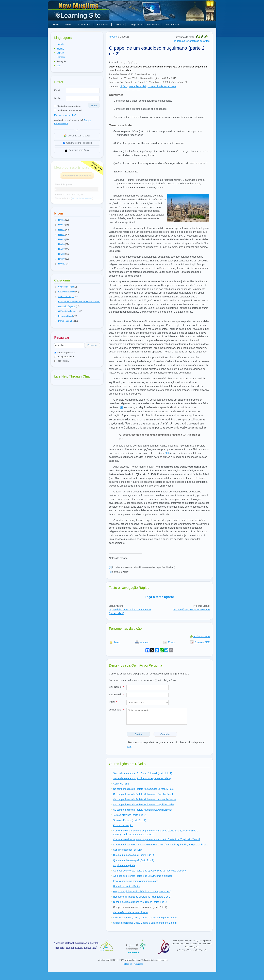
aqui (129, 746)
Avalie (115, 642)
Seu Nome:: (116, 687)
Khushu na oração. (123, 825)
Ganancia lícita (121, 784)
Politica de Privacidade (133, 964)
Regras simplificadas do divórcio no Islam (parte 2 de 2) (142, 897)
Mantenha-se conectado (67, 106)
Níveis (119, 24)
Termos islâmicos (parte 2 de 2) (130, 820)
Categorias (135, 24)
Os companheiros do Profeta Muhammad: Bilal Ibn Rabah (143, 794)
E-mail (169, 642)
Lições (123, 86)
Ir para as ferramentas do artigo (192, 41)
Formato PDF (200, 642)
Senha (57, 98)
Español (61, 53)
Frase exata (61, 361)
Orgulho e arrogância (124, 865)
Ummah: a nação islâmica (127, 886)
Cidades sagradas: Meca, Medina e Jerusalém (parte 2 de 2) (145, 923)
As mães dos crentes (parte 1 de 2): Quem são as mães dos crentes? (150, 871)
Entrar (94, 106)
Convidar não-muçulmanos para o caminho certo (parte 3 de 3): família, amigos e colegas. (160, 845)
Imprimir (142, 642)
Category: (114, 86)
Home (56, 24)
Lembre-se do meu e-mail (68, 110)
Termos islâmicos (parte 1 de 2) (130, 815)
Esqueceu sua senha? (65, 115)
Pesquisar (153, 24)
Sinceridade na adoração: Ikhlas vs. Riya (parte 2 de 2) (142, 778)
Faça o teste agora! (159, 597)
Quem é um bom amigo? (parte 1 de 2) (134, 855)
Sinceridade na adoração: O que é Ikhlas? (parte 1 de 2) (143, 773)
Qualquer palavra (64, 357)
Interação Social (137, 86)
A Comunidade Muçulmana (162, 86)
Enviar (138, 734)
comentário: (116, 710)
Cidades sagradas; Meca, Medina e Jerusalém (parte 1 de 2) (145, 918)
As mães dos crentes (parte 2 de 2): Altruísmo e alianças (143, 876)
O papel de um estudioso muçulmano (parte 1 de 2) (140, 902)
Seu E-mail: (116, 694)
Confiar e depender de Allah (128, 850)
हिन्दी (59, 66)
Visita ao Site (84, 24)
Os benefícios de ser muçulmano (191, 609)
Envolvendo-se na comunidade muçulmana (136, 881)
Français (61, 57)
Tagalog (60, 48)
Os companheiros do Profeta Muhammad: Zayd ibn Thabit (143, 805)
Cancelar (165, 734)
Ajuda (68, 24)
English (60, 44)
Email (57, 90)
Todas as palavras (64, 353)
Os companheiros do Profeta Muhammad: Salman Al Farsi (144, 789)
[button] (56, 220)
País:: (113, 702)
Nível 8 (113, 37)
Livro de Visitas (172, 24)
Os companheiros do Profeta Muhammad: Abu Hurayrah (143, 810)
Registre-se (103, 24)
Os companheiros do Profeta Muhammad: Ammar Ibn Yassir (145, 799)
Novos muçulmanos (79, 12)
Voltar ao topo (199, 636)
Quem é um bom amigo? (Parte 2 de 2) (134, 860)
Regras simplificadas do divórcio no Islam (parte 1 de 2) (142, 892)
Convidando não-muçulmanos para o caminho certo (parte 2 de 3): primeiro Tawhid (156, 839)
